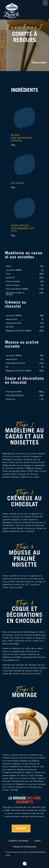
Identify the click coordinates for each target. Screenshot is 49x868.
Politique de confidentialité (25, 847)
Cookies (37, 841)
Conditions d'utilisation (18, 841)
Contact (21, 829)
